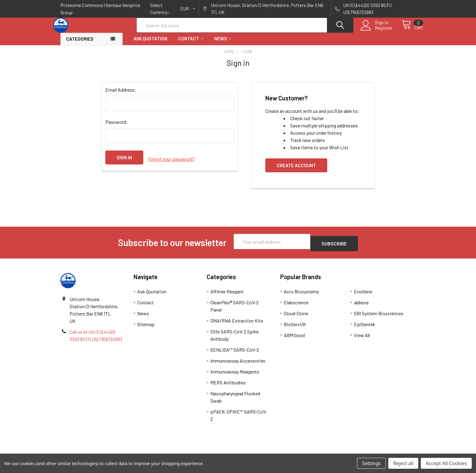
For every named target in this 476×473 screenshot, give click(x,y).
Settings (371, 463)
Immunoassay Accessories (238, 364)
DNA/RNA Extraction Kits (237, 324)
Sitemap (146, 328)
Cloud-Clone (296, 317)
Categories (80, 44)
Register (377, 32)
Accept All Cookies (446, 463)
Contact (191, 44)
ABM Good (294, 338)
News (223, 44)
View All (362, 338)
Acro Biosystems (301, 295)
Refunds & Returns (282, 451)
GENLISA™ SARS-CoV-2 (235, 353)
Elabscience (296, 306)
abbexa (361, 306)
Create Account (296, 171)
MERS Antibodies (228, 386)
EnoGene (363, 295)
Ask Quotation (150, 44)
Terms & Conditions (105, 451)
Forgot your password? (171, 163)
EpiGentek (365, 328)
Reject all (403, 463)
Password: (117, 127)
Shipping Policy (194, 451)
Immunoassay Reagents (235, 375)
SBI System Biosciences (379, 317)
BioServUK (295, 328)
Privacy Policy (371, 451)
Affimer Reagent (227, 295)
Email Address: (121, 95)
